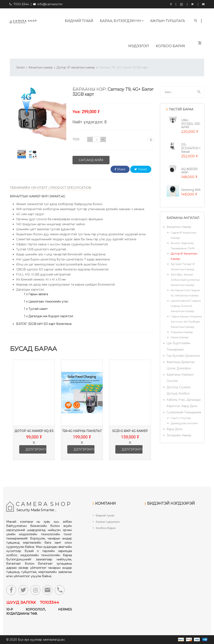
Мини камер (180, 337)
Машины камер (182, 332)
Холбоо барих (170, 46)
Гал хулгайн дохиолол (183, 356)
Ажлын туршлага (168, 21)
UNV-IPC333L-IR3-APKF (191, 124)
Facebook (171, 4)
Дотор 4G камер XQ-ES (36, 431)
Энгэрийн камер (179, 435)
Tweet (141, 169)
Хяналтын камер (41, 67)
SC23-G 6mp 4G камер (132, 431)
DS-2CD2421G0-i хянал (191, 148)
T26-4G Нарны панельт (84, 431)
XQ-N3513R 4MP (189, 171)
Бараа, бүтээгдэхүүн (122, 21)
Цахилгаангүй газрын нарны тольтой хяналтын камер (186, 306)
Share (120, 169)
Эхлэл (20, 67)
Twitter (192, 4)
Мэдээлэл (139, 46)
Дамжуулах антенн (184, 423)
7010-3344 (19, 4)
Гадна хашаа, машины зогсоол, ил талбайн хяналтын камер (186, 322)
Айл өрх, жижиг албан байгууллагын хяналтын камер (185, 280)
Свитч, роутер (181, 418)
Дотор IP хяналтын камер (76, 67)
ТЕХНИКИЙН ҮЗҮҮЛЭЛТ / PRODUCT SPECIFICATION (50, 188)
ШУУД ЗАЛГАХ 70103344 (33, 602)
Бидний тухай (79, 21)
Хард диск (175, 429)
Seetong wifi (191, 190)
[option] (22, 154)
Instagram (181, 4)
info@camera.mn (50, 4)
